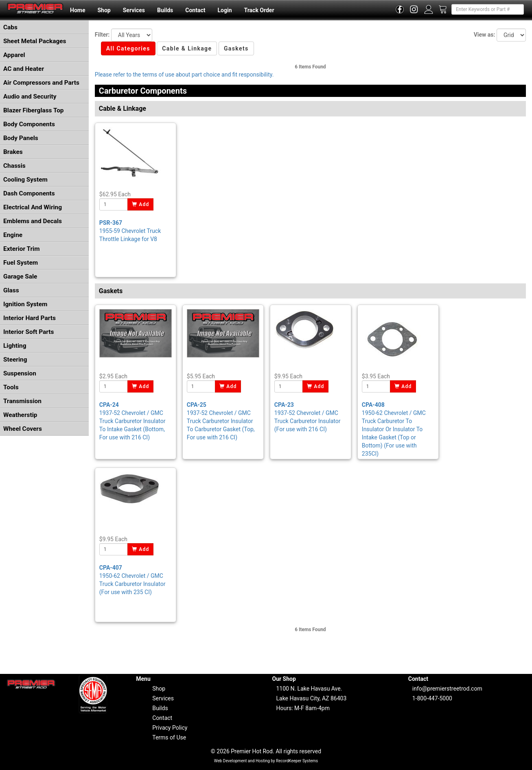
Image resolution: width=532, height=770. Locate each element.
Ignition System (25, 304)
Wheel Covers (23, 429)
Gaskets (236, 48)
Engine (13, 235)
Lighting (15, 346)
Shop (104, 10)
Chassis (14, 166)
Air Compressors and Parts (41, 83)
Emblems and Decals (33, 221)
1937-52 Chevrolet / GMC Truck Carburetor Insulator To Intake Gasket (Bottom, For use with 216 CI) (132, 421)
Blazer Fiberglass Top (34, 110)
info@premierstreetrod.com (447, 689)
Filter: (102, 35)
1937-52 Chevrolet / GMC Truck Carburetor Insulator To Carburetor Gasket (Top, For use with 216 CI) (221, 421)
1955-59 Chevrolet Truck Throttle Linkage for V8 (130, 231)
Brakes (13, 152)
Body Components (29, 124)
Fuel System (21, 263)
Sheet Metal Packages (35, 41)
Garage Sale (20, 276)
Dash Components (29, 193)
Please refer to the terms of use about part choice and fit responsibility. (184, 75)
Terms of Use (169, 737)
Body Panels (21, 138)
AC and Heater (24, 69)
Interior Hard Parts (30, 318)
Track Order (259, 10)
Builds (165, 10)
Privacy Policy (170, 728)
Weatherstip (20, 415)
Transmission (22, 401)
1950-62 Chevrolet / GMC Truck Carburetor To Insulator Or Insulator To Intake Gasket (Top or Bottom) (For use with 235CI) (394, 429)
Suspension (20, 373)
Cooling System (25, 180)
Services (134, 10)
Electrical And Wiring (33, 207)
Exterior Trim (22, 249)
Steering (15, 360)
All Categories (128, 48)
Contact (195, 10)
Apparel (14, 55)
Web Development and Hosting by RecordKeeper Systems (266, 761)
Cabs (10, 27)
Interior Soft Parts (28, 332)
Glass (11, 290)
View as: (485, 35)
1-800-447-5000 (432, 698)
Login (224, 10)
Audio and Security (30, 97)
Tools (11, 387)
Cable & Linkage (187, 48)
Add (141, 204)
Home (78, 10)
